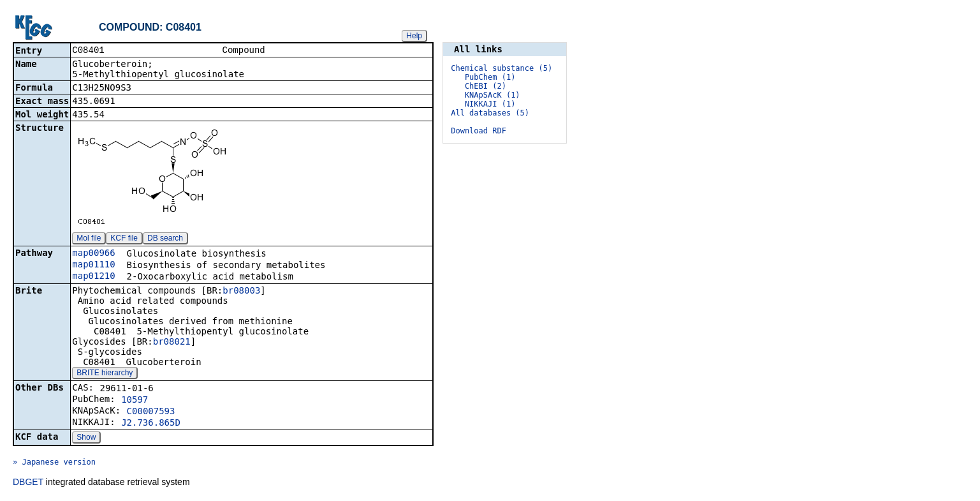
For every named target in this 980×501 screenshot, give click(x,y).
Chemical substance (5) (501, 68)
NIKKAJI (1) (490, 104)
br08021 (172, 343)
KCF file (124, 239)
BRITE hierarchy (105, 374)
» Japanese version (54, 463)
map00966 (93, 254)
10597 (135, 401)
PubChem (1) (490, 77)
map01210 (93, 277)
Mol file (89, 239)
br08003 (241, 292)
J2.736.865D (151, 424)
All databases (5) (490, 113)
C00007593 (151, 412)
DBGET (28, 483)
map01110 (93, 265)
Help (414, 36)
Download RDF (479, 131)
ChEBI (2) (486, 86)
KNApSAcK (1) (493, 95)
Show (86, 438)
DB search (165, 239)
